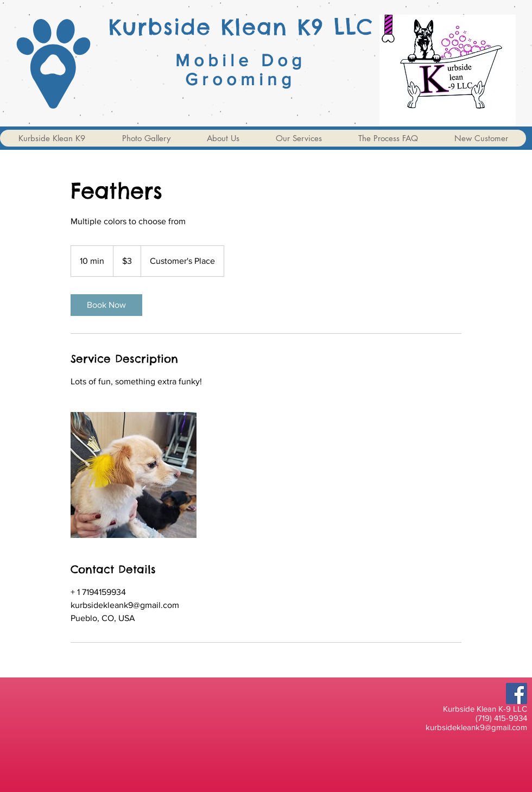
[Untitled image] (134, 475)
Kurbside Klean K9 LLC (241, 27)
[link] (106, 305)
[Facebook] (517, 693)
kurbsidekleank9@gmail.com (476, 727)
